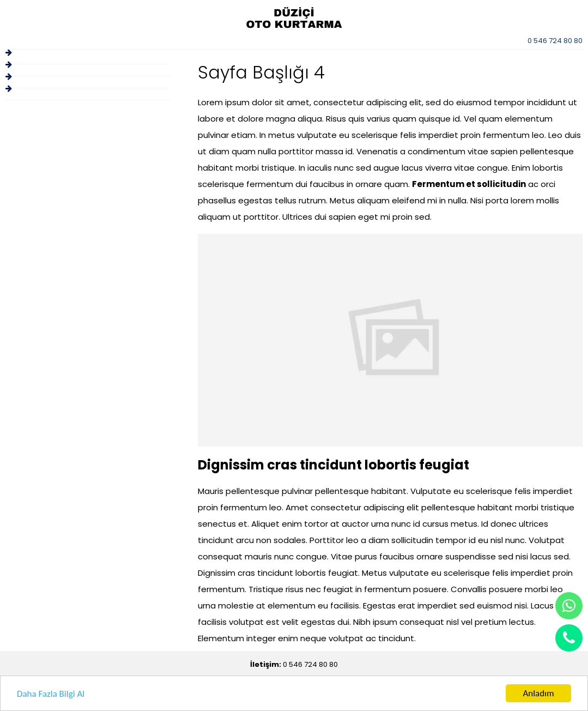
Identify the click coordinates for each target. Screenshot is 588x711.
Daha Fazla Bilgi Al (51, 694)
